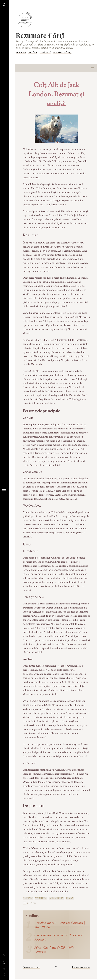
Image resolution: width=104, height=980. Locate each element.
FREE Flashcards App (62, 52)
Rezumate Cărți (40, 35)
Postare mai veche (81, 967)
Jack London (56, 898)
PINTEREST (45, 52)
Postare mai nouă (31, 967)
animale (28, 898)
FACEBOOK (21, 52)
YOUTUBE (33, 52)
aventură (41, 898)
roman (70, 898)
